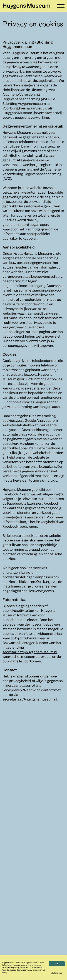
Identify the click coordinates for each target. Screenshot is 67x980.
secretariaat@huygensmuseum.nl (30, 652)
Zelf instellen (57, 973)
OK (57, 964)
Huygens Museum (27, 6)
